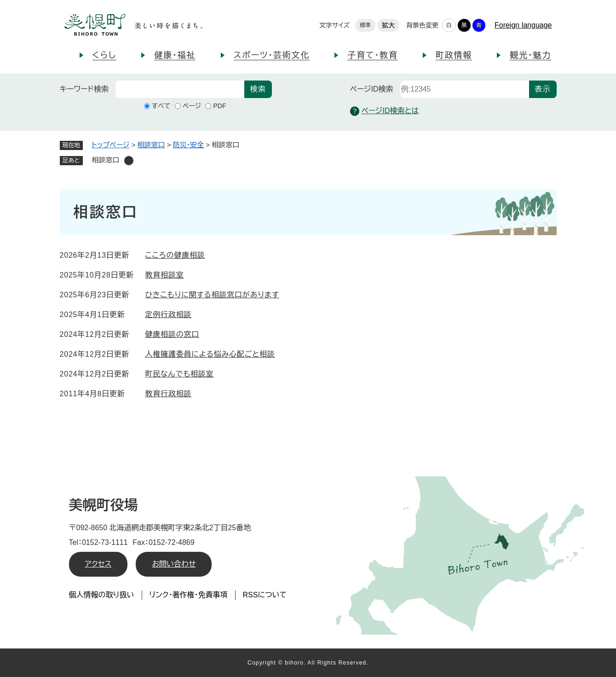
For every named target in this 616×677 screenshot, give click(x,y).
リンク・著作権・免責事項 (189, 595)
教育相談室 (165, 275)
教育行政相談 (169, 394)
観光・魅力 (530, 55)
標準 (365, 25)
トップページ (111, 145)
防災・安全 (189, 145)
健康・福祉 (175, 55)
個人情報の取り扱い (102, 595)
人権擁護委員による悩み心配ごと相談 (210, 354)
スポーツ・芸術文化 (272, 55)
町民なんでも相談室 (180, 374)
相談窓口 (151, 145)
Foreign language (523, 25)
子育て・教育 (372, 55)
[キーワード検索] (180, 89)
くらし (105, 55)
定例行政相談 (169, 315)
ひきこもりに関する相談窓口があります (212, 295)
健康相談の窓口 (173, 334)
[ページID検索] (465, 89)
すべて (161, 106)
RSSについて (265, 595)
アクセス (98, 564)
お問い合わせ (174, 564)
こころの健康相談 (175, 255)
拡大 (388, 25)
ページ (192, 106)
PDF (219, 106)
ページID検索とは (385, 111)
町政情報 (454, 55)
